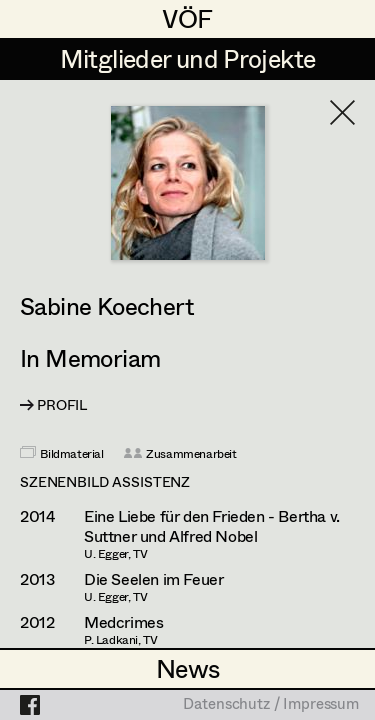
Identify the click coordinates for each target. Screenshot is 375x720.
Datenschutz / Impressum (271, 705)
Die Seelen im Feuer (153, 579)
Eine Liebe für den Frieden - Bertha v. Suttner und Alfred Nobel (212, 526)
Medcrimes (123, 622)
